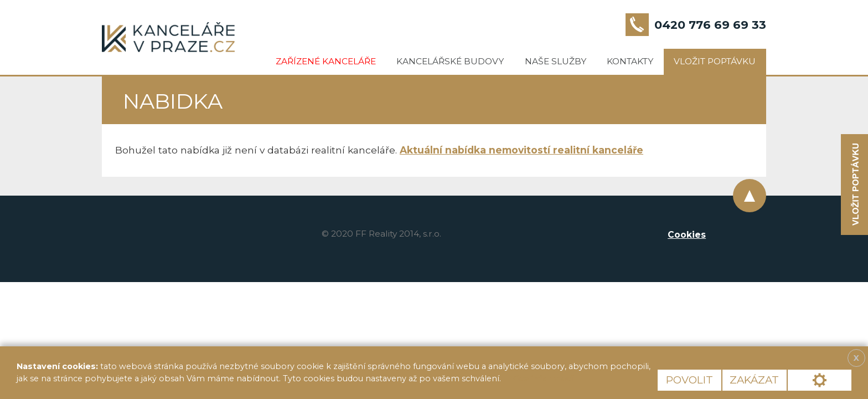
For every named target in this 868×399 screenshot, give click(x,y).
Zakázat (754, 380)
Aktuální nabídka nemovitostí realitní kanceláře (521, 150)
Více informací (541, 378)
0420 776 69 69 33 (710, 25)
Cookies (687, 235)
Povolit (689, 380)
